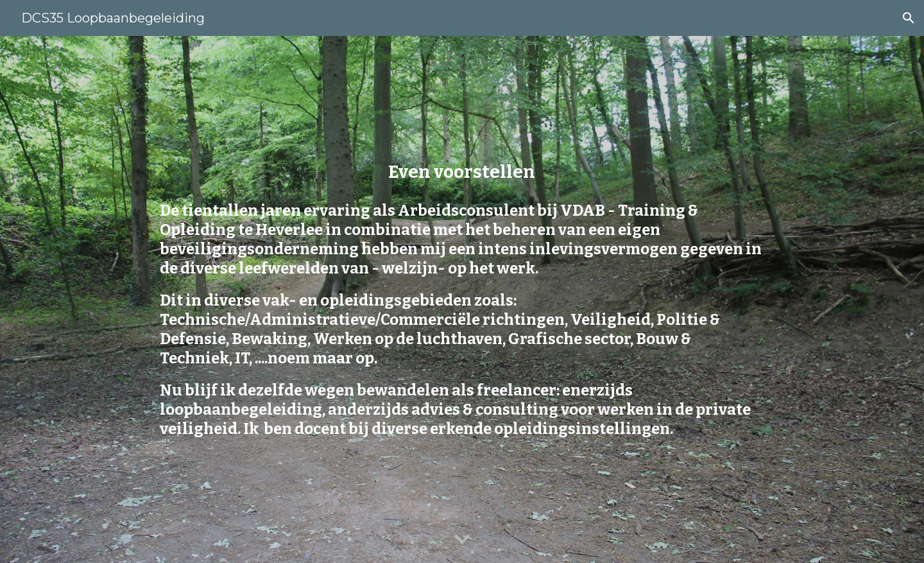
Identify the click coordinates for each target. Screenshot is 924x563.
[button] (909, 18)
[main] (462, 172)
